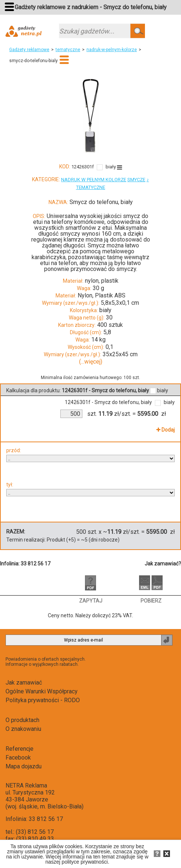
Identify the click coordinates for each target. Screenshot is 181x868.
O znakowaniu (23, 729)
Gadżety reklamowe (29, 50)
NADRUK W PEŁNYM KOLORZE (94, 180)
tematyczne (68, 50)
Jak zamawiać (24, 683)
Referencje (19, 749)
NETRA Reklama (26, 785)
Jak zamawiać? (163, 564)
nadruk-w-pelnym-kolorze (112, 50)
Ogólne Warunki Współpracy (42, 691)
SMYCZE (136, 180)
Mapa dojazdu (24, 766)
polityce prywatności (85, 862)
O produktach (22, 720)
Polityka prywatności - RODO (43, 700)
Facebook (18, 758)
